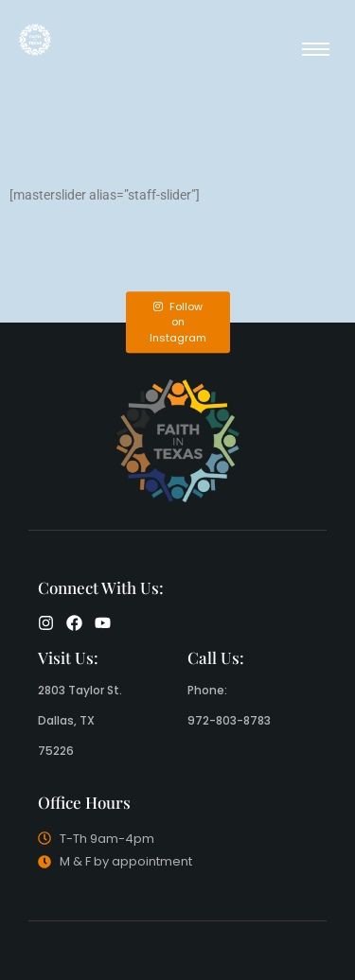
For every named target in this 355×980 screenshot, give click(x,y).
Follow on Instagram (178, 322)
